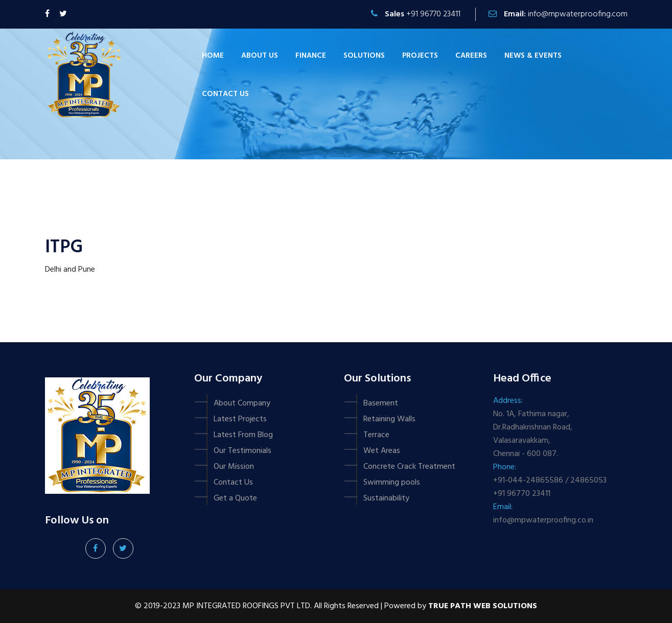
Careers (471, 56)
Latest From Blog (243, 435)
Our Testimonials (242, 451)
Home (213, 56)
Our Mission (234, 467)
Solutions (364, 56)
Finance (311, 56)
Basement (381, 403)
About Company (242, 403)
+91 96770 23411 (433, 14)
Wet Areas (382, 451)
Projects (420, 56)
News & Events (533, 56)
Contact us (225, 94)
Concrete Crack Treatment (409, 467)
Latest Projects (240, 419)
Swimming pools (392, 483)
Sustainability (386, 498)
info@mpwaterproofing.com (578, 14)
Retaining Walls (389, 419)
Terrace (376, 435)
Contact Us (233, 483)
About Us (260, 56)
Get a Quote (235, 498)
